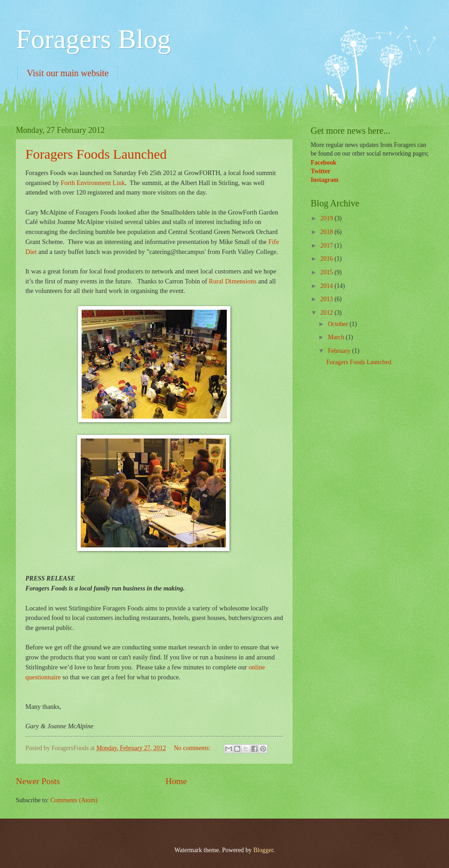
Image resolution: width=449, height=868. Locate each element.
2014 (327, 286)
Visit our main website (68, 73)
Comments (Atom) (74, 800)
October (339, 324)
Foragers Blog (93, 39)
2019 (327, 218)
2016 (327, 259)
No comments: (193, 748)
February (340, 351)
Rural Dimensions (232, 281)
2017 (327, 246)
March (337, 337)
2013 (327, 299)
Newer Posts (38, 781)
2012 (327, 313)
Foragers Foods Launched (96, 154)
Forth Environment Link (93, 183)
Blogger (263, 850)
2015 (327, 272)
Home (176, 781)
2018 (327, 232)
